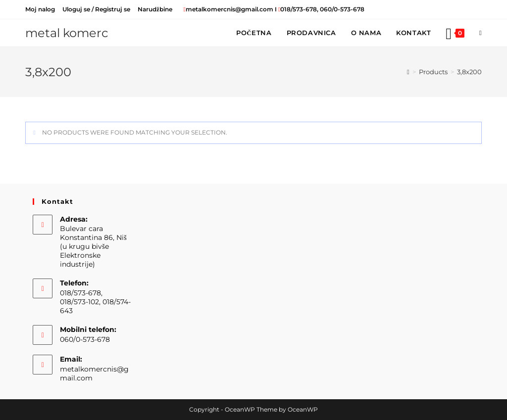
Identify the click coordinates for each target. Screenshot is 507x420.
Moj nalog (40, 9)
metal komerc (67, 33)
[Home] (408, 72)
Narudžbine (155, 9)
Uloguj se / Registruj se (96, 9)
